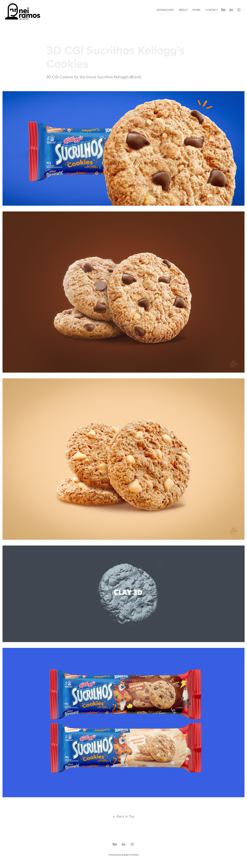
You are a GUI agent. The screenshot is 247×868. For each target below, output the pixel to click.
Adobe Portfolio (130, 855)
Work (196, 10)
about (183, 10)
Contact (212, 10)
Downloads (165, 10)
